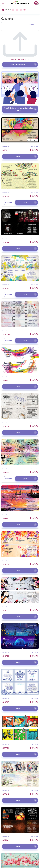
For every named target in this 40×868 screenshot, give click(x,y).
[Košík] (36, 3)
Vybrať (26, 156)
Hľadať (32, 25)
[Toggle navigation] (4, 3)
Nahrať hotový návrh (24, 64)
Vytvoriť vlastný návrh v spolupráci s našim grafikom (20, 109)
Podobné (8, 202)
